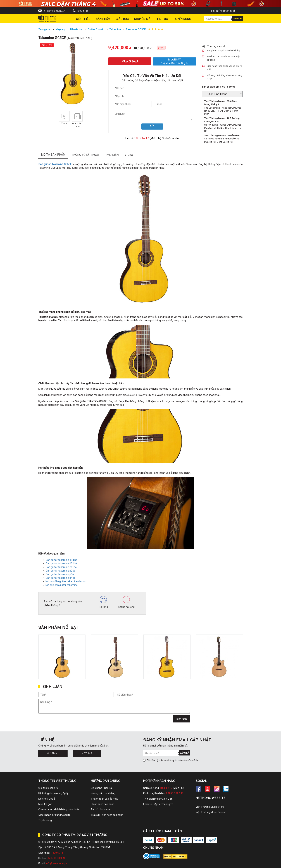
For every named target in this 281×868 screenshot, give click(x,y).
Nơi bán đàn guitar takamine (62, 585)
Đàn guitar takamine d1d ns (61, 560)
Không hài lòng (126, 602)
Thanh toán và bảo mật (104, 799)
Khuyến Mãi (143, 19)
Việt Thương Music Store (210, 807)
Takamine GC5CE (136, 29)
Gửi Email (53, 754)
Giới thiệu (83, 19)
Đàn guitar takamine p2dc (60, 571)
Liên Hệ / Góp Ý (47, 799)
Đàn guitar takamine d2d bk (61, 563)
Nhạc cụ (60, 29)
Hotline (87, 754)
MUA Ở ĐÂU (130, 61)
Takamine (115, 29)
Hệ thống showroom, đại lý (53, 793)
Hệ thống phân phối (223, 11)
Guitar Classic (96, 29)
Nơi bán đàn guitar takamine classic (66, 581)
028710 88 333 (175, 793)
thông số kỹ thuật (85, 155)
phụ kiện (112, 155)
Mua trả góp (45, 804)
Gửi (152, 127)
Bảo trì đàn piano (100, 809)
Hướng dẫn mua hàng (103, 793)
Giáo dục (122, 19)
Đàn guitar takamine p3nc (60, 574)
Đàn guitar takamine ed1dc (61, 567)
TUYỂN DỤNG (182, 19)
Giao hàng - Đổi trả (101, 788)
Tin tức (162, 19)
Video (129, 155)
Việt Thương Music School (211, 812)
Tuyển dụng (45, 820)
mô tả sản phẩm (53, 155)
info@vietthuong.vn (54, 11)
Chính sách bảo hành (103, 804)
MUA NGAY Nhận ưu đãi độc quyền (175, 61)
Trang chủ (44, 29)
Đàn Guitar (76, 29)
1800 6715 (83, 11)
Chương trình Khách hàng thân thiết (59, 809)
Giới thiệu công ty (48, 788)
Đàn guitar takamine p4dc (60, 578)
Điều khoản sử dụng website (54, 815)
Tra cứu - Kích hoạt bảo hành (107, 815)
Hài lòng (103, 602)
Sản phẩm (103, 19)
